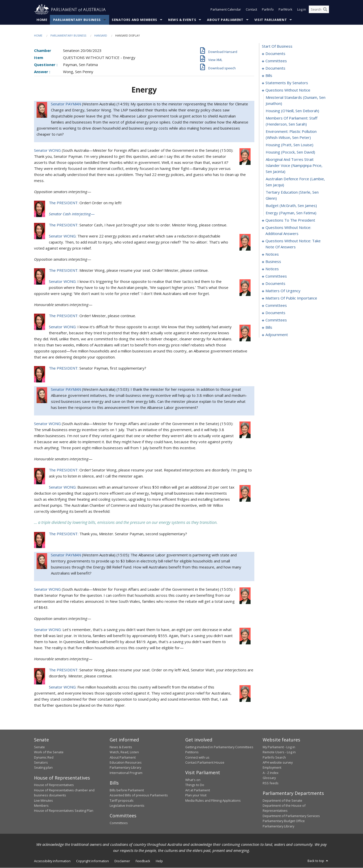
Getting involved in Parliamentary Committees (219, 747)
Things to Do (195, 785)
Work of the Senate (49, 752)
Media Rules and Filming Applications (213, 800)
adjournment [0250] (277, 335)
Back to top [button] (318, 861)
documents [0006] (275, 68)
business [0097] (273, 262)
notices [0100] (272, 269)
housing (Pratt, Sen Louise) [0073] (290, 145)
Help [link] (159, 861)
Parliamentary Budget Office (284, 821)
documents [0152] (275, 313)
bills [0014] (269, 76)
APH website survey (278, 763)
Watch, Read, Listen (124, 752)
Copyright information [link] (93, 861)
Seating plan (43, 768)
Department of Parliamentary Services (291, 816)
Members (41, 806)
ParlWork (285, 10)
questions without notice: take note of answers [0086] (293, 244)
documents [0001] (275, 54)
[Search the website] (319, 10)
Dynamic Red (44, 757)
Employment (272, 768)
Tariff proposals (122, 800)
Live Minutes (43, 800)
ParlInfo (268, 10)
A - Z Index (271, 773)
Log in (302, 10)
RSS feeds (271, 783)
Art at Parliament (198, 790)
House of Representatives (54, 785)
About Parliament (225, 20)
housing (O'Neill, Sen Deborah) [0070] (292, 111)
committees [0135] (276, 306)
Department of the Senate (282, 800)
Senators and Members (134, 20)
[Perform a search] (325, 10)
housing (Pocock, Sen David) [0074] (290, 152)
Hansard (101, 36)
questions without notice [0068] (288, 90)
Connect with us (197, 757)
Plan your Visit (196, 795)
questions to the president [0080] (290, 220)
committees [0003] (276, 61)
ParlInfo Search (274, 757)
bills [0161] (269, 327)
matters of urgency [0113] (283, 291)
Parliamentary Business (77, 20)
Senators (41, 763)
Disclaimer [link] (122, 861)
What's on (193, 780)
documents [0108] (275, 284)
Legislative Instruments (127, 806)
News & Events (182, 20)
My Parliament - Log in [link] (279, 747)
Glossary (269, 778)
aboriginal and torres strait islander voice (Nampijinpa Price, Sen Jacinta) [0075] (294, 166)
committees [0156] (276, 320)
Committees (119, 823)
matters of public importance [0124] (291, 298)
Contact (251, 10)
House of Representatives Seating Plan (64, 811)
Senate (39, 747)
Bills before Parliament (127, 790)
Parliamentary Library (125, 768)
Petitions (192, 752)
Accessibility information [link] (52, 861)
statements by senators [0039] (287, 83)
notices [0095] (272, 254)
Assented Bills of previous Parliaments (139, 795)
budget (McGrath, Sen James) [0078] (291, 206)
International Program (126, 773)
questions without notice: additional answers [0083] (288, 231)
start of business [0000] (277, 46)
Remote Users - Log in (279, 752)
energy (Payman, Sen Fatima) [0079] (291, 213)
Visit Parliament (271, 20)
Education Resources (126, 763)
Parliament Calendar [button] (226, 10)
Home (42, 20)
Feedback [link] (143, 861)
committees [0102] (276, 276)
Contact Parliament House (205, 763)
